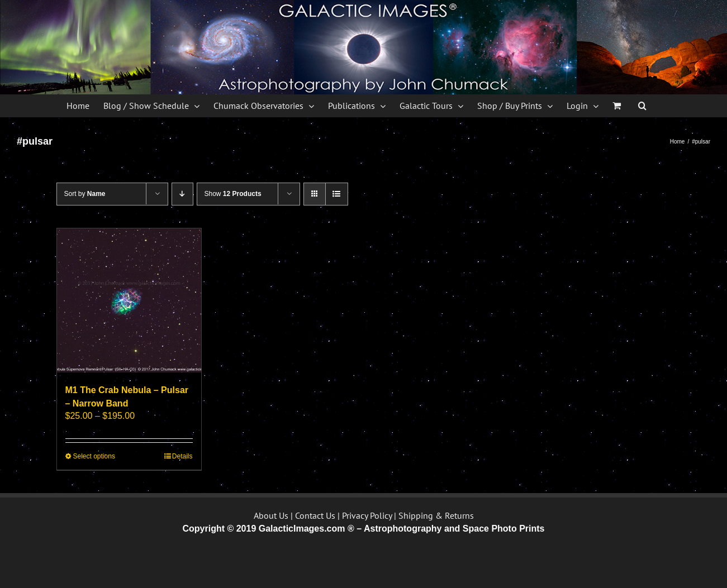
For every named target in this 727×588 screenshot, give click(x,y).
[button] (642, 106)
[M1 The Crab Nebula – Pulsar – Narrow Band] (129, 300)
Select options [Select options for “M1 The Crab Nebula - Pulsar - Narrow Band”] (94, 456)
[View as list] (337, 194)
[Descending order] (182, 194)
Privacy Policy (367, 515)
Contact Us (315, 515)
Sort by (85, 194)
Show (233, 194)
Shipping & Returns (436, 515)
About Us (271, 515)
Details (182, 456)
